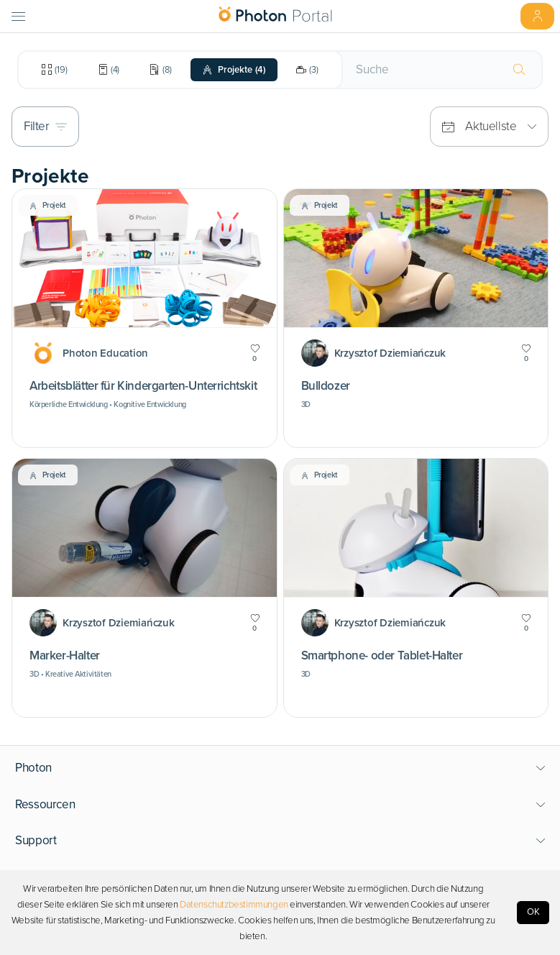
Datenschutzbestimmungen (234, 905)
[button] (280, 768)
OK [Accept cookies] (533, 912)
